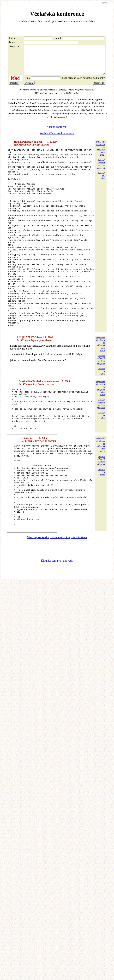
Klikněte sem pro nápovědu (57, 627)
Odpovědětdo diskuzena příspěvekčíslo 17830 (101, 430)
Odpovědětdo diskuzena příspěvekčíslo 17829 (101, 386)
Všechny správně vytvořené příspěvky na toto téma (57, 604)
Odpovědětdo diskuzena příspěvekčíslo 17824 (101, 154)
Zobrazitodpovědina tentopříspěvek (101, 170)
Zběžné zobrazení (57, 133)
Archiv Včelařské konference (57, 139)
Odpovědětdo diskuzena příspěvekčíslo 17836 (101, 495)
